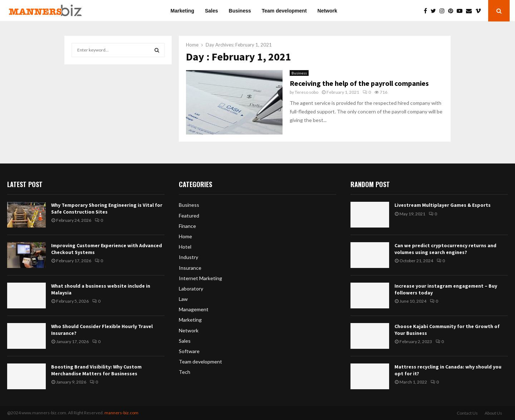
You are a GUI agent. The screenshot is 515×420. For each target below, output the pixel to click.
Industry (188, 257)
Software (189, 351)
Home (185, 236)
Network (327, 11)
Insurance (190, 268)
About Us (493, 413)
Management (194, 309)
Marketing (182, 11)
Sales (212, 11)
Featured (189, 216)
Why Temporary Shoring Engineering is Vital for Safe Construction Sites (107, 208)
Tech (185, 372)
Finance (187, 226)
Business (240, 11)
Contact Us (467, 413)
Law (183, 299)
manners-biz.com (121, 413)
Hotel (185, 247)
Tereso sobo (306, 92)
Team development (284, 11)
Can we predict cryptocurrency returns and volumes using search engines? (445, 249)
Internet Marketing (200, 278)
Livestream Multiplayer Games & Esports (443, 205)
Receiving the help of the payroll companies (359, 83)
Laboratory (191, 289)
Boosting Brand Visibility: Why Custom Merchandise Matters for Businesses (96, 370)
